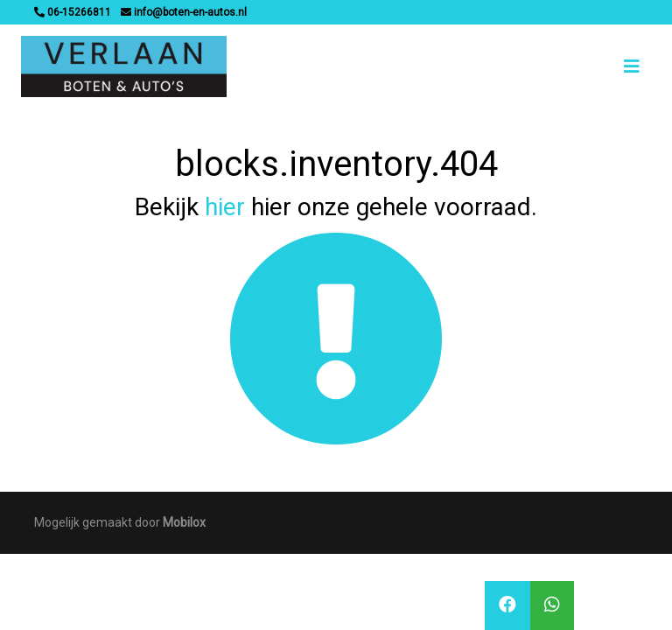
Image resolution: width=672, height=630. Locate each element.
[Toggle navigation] (632, 66)
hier (225, 207)
